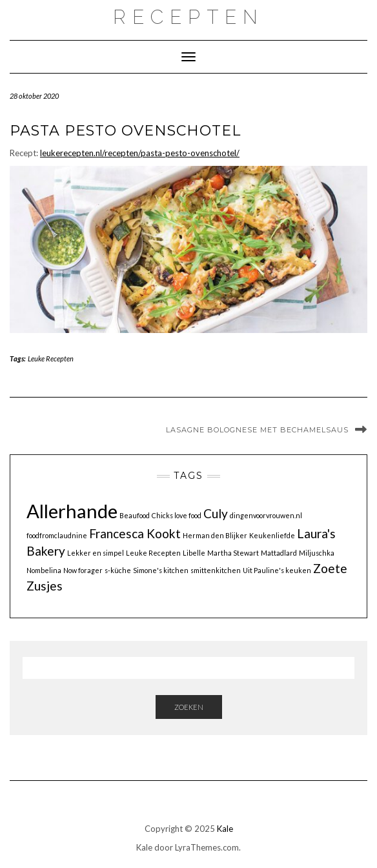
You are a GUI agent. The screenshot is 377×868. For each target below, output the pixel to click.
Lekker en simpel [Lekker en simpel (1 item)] (96, 553)
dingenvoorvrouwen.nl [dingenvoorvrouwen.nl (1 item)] (266, 515)
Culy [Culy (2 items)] (216, 513)
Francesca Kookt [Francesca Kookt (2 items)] (135, 533)
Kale (225, 829)
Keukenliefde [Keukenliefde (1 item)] (272, 535)
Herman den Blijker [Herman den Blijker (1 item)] (215, 535)
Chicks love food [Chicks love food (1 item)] (177, 515)
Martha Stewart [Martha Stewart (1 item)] (233, 553)
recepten (188, 17)
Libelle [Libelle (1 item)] (194, 553)
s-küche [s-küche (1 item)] (118, 570)
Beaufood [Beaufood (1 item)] (135, 515)
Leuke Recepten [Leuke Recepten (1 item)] (153, 553)
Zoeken (189, 707)
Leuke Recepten (51, 358)
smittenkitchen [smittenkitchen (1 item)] (216, 570)
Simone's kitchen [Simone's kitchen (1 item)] (161, 570)
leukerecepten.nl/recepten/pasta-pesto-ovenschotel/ (140, 153)
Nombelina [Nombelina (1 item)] (44, 570)
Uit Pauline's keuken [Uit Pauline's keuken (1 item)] (277, 570)
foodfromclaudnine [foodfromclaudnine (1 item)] (57, 535)
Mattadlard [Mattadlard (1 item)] (279, 553)
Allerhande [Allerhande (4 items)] (72, 511)
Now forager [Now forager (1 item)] (83, 570)
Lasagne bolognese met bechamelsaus (257, 430)
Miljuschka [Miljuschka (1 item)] (317, 553)
